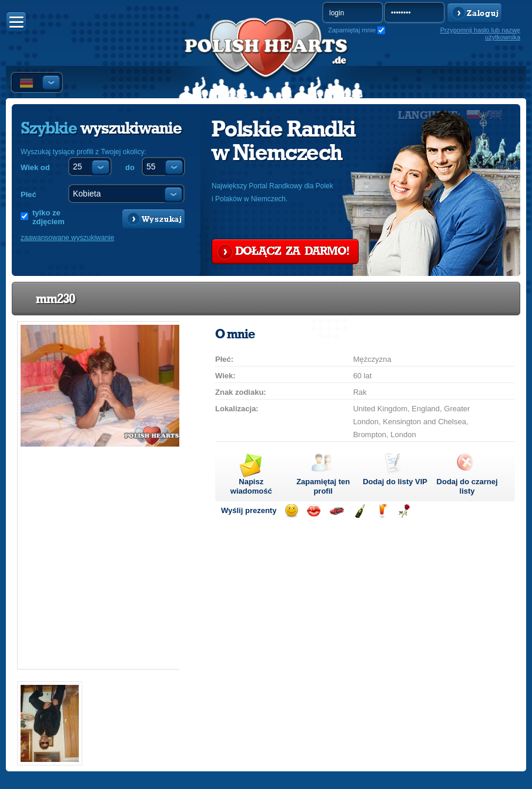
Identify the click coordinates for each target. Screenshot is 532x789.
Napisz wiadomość (251, 486)
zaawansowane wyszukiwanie (67, 238)
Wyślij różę (404, 511)
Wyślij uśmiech (291, 511)
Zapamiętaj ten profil (323, 486)
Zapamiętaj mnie (352, 30)
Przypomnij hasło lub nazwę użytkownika (480, 34)
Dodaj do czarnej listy (467, 486)
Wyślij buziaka (314, 511)
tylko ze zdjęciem (48, 217)
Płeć (29, 194)
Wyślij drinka (382, 511)
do (130, 167)
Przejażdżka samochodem (337, 511)
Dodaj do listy (395, 482)
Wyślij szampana (359, 511)
